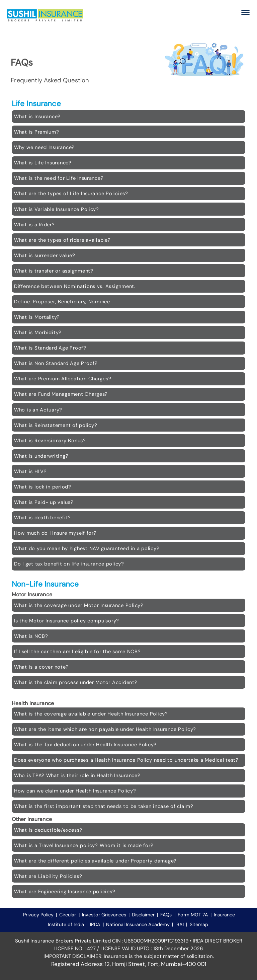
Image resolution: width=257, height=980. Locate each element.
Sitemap (199, 924)
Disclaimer (143, 915)
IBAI (180, 924)
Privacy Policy (38, 915)
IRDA (95, 924)
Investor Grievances (105, 915)
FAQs (166, 915)
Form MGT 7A (193, 915)
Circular (68, 915)
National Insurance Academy (138, 924)
